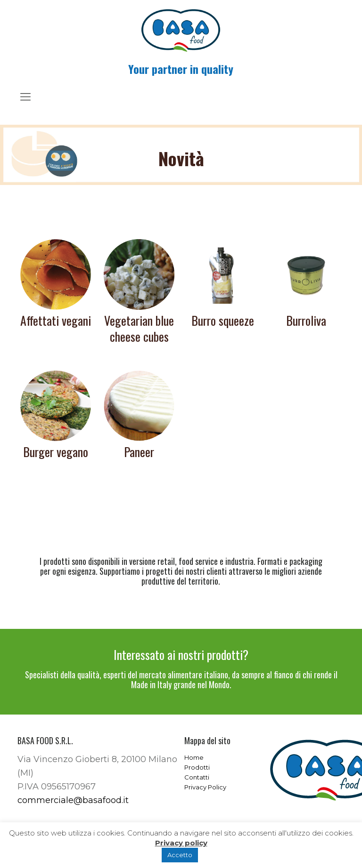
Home (194, 757)
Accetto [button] (180, 855)
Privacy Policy (205, 787)
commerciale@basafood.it (73, 800)
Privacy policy (181, 843)
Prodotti (197, 767)
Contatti (197, 777)
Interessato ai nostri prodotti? (181, 655)
